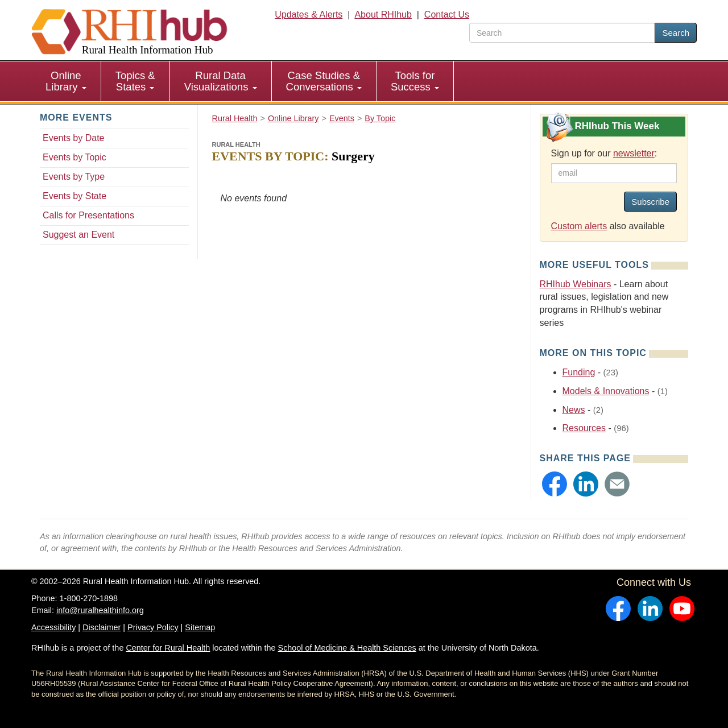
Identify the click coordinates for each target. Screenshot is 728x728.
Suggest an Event (78, 235)
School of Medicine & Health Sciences (347, 648)
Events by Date (74, 138)
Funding (579, 372)
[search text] (562, 33)
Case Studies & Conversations (324, 81)
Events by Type (74, 177)
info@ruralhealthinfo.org (100, 610)
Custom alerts (579, 226)
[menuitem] (66, 81)
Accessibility (53, 627)
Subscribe (650, 202)
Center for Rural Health (168, 648)
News (574, 410)
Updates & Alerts (309, 15)
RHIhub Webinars (576, 284)
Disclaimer (102, 627)
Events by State (75, 196)
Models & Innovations (606, 391)
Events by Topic (75, 157)
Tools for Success (415, 81)
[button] (555, 484)
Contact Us (447, 15)
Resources (584, 428)
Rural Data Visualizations (221, 81)
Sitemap (200, 627)
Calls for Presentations (88, 215)
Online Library (66, 81)
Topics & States (135, 81)
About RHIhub (383, 15)
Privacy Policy (153, 627)
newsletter (634, 153)
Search (676, 33)
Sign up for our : (604, 153)
